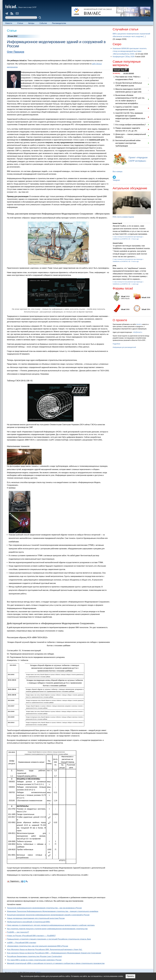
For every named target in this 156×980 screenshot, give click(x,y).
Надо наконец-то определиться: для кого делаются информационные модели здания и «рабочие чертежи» (51, 925)
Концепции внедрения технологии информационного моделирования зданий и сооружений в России (48, 915)
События (43, 23)
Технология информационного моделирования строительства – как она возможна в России (44, 908)
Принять (130, 976)
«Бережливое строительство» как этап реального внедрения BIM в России (37, 946)
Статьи (20, 23)
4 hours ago (135, 239)
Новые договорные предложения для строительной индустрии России (36, 918)
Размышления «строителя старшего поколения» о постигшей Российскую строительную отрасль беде (49, 939)
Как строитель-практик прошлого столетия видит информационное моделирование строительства (47, 929)
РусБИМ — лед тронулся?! (18, 932)
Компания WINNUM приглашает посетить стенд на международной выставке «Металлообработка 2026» (130, 51)
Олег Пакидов (16, 52)
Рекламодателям (59, 23)
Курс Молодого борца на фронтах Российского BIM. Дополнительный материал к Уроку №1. (45, 950)
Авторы (31, 23)
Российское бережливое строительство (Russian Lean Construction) (34, 956)
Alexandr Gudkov (118, 243)
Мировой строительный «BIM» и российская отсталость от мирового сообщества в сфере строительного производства (56, 963)
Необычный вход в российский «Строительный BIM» (29, 922)
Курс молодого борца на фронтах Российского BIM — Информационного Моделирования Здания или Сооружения (54, 953)
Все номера (117, 172)
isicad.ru (139, 324)
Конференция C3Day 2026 (123, 57)
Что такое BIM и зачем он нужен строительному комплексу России (34, 960)
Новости (9, 23)
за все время (129, 73)
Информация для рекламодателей (124, 347)
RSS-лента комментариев (123, 217)
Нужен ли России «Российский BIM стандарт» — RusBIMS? (31, 936)
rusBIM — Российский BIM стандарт (22, 943)
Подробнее (116, 344)
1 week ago (135, 284)
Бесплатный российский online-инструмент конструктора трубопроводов (128, 143)
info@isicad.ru (138, 332)
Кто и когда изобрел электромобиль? (131, 125)
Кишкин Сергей (117, 223)
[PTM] (114, 266)
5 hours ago (135, 261)
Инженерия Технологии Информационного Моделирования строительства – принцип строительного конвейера (53, 911)
